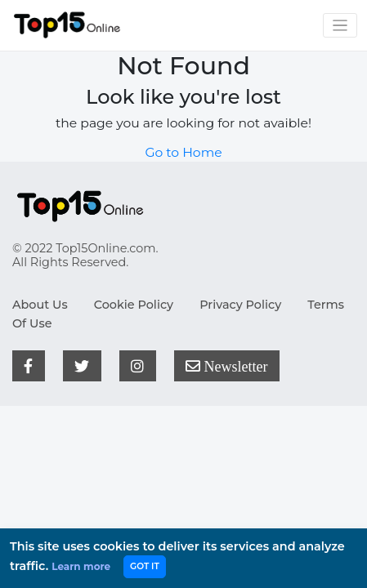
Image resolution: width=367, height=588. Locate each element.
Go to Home (183, 152)
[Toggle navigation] (340, 26)
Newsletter (226, 366)
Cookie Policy (134, 305)
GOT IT (145, 566)
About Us (40, 305)
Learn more (81, 566)
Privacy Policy (240, 305)
